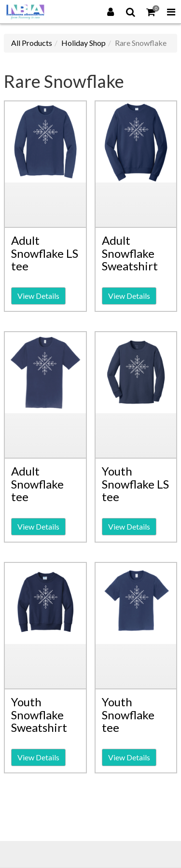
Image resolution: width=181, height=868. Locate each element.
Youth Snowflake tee (128, 714)
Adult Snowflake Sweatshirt (130, 253)
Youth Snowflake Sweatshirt (39, 714)
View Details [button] (38, 296)
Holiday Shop (84, 43)
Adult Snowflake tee (37, 484)
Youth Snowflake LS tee (135, 484)
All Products (32, 43)
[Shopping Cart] (151, 12)
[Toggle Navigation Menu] (171, 12)
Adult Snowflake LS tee (45, 253)
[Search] (131, 12)
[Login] (111, 12)
